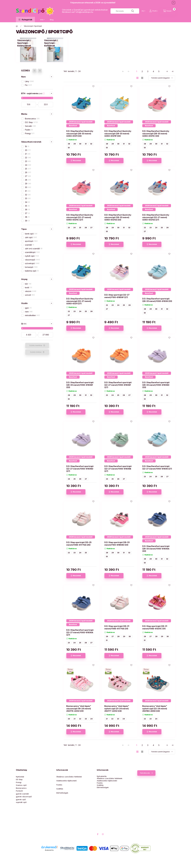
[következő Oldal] (167, 71)
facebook (98, 834)
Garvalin (30, 126)
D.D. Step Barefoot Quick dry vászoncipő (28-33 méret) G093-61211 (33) (80, 133)
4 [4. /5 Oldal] (153, 71)
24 (28, 165)
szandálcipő (32, 252)
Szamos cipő (21, 785)
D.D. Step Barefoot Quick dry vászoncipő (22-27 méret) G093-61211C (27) (80, 217)
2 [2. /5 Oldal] (142, 71)
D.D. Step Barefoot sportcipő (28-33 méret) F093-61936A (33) (156, 549)
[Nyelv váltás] (143, 11)
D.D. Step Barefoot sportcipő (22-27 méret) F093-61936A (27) (80, 632)
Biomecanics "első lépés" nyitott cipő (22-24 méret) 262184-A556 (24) (155, 708)
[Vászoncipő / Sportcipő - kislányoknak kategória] (28, 43)
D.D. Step (31, 122)
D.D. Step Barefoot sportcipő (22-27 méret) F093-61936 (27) (157, 467)
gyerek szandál (22, 794)
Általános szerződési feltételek (69, 777)
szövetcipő (32, 263)
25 (28, 169)
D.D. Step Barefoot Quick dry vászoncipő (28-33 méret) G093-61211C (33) (156, 133)
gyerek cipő (21, 799)
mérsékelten (32, 315)
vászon (31, 291)
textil (29, 287)
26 (28, 172)
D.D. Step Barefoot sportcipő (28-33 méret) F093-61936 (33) (157, 300)
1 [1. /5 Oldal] (137, 71)
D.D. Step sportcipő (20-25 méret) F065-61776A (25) (79, 544)
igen (28, 308)
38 (27, 217)
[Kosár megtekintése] (168, 11)
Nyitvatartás (102, 776)
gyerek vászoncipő (24, 797)
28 (28, 180)
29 (28, 184)
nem (29, 312)
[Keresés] (133, 11)
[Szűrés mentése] (34, 71)
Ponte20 (19, 791)
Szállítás (60, 789)
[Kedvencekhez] (93, 86)
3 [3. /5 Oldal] (148, 71)
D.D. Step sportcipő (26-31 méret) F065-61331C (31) (155, 627)
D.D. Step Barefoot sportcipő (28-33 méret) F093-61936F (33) (80, 385)
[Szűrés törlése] (40, 71)
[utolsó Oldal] (172, 71)
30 (28, 187)
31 (28, 191)
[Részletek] (76, 161)
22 (28, 158)
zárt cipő (31, 237)
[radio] (142, 78)
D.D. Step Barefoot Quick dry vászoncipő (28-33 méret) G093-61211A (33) (118, 217)
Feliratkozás (145, 773)
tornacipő (31, 267)
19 (27, 146)
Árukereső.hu (49, 850)
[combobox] (125, 11)
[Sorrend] (162, 78)
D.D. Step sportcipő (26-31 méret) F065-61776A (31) (117, 627)
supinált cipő (21, 802)
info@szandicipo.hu (84, 12)
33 (28, 198)
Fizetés (59, 785)
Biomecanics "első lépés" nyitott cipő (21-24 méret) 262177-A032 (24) (117, 708)
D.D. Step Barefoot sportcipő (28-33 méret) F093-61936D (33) (156, 385)
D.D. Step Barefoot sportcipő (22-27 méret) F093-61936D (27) (80, 469)
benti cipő (31, 234)
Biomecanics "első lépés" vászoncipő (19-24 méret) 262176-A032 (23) (79, 708)
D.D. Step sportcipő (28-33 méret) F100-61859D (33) (117, 544)
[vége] (46, 104)
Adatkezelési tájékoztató (67, 781)
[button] (25, 20)
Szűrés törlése (36, 352)
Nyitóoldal (20, 777)
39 (27, 221)
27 (28, 176)
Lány (29, 81)
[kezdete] (29, 104)
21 (28, 154)
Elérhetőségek (62, 793)
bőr (28, 284)
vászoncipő (32, 260)
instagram (103, 834)
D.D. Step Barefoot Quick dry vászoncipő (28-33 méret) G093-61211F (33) (118, 133)
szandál (30, 245)
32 (28, 195)
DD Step (19, 779)
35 (27, 206)
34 (27, 202)
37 (27, 213)
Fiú (28, 85)
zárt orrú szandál (34, 249)
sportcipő (31, 241)
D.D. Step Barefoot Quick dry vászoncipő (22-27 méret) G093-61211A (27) (156, 217)
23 (28, 161)
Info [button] (42, 20)
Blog (52, 20)
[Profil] (154, 11)
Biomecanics (32, 119)
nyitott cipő (32, 256)
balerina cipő (32, 271)
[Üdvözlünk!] (17, 26)
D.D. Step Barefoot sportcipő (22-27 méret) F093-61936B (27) (118, 469)
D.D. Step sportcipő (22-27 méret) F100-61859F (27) (117, 296)
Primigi (30, 133)
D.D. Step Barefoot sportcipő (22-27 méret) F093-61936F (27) (118, 385)
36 (27, 210)
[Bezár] (173, 3)
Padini (29, 130)
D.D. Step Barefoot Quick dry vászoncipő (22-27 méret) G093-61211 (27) (80, 301)
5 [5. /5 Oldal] (159, 71)
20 (28, 150)
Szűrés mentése (36, 345)
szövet (30, 295)
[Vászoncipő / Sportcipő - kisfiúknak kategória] (55, 43)
